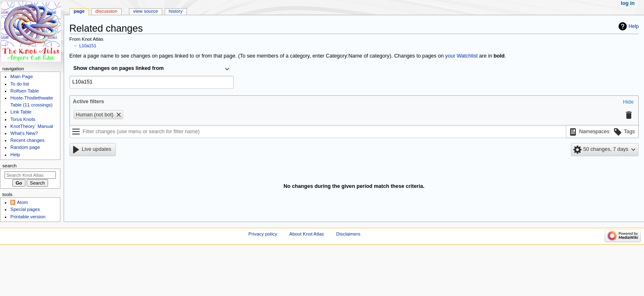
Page (79, 11)
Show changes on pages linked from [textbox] (119, 68)
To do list (20, 84)
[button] (628, 102)
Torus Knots (23, 119)
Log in (628, 3)
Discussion (106, 11)
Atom (22, 202)
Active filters (88, 102)
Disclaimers (348, 234)
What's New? (24, 133)
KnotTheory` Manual (32, 126)
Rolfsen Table (24, 91)
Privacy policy (263, 234)
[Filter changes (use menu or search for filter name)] (318, 132)
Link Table (21, 112)
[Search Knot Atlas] (30, 175)
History (176, 11)
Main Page (22, 76)
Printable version (28, 217)
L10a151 (88, 46)
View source (145, 11)
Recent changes (27, 140)
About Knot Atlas (306, 234)
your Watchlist (461, 56)
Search (10, 166)
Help (634, 26)
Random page (25, 147)
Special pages (25, 209)
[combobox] (152, 69)
